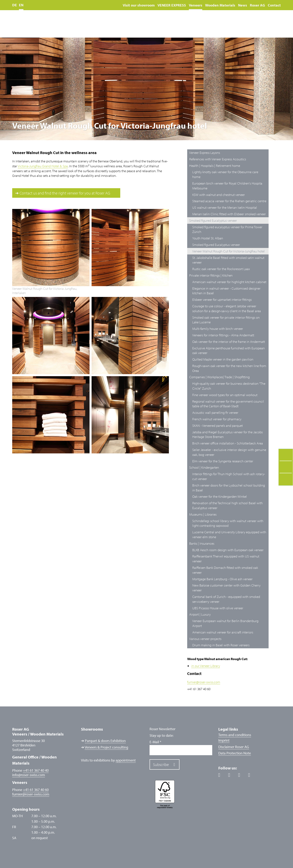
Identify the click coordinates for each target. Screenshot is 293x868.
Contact (274, 5)
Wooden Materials (220, 5)
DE (15, 5)
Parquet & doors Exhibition (105, 741)
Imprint (224, 740)
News (243, 5)
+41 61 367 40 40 (36, 770)
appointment (126, 760)
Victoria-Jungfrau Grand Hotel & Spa (43, 166)
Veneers (196, 5)
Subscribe (161, 764)
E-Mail (155, 742)
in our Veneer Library (206, 666)
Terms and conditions (235, 735)
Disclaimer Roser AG (234, 747)
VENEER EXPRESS (172, 5)
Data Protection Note (235, 753)
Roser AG (257, 5)
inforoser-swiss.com (29, 775)
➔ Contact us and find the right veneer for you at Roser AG (63, 193)
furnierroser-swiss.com (204, 682)
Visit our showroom (139, 5)
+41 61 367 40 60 (36, 790)
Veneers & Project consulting (106, 747)
